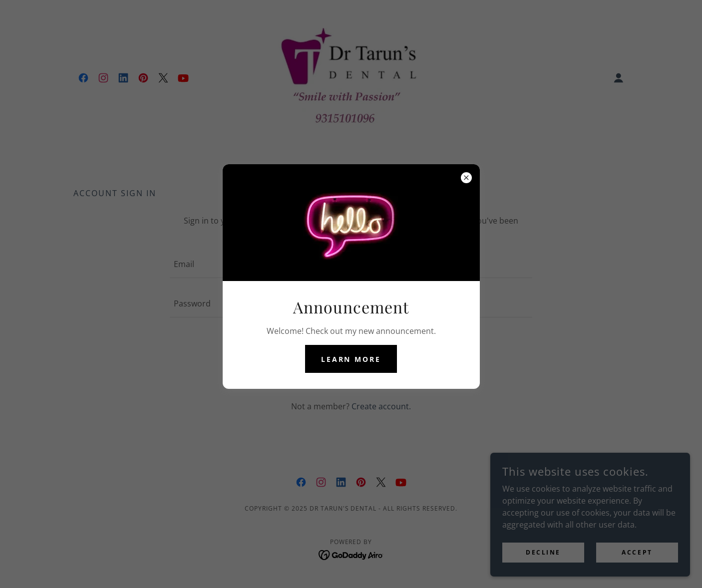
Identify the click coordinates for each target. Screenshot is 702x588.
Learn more (351, 359)
